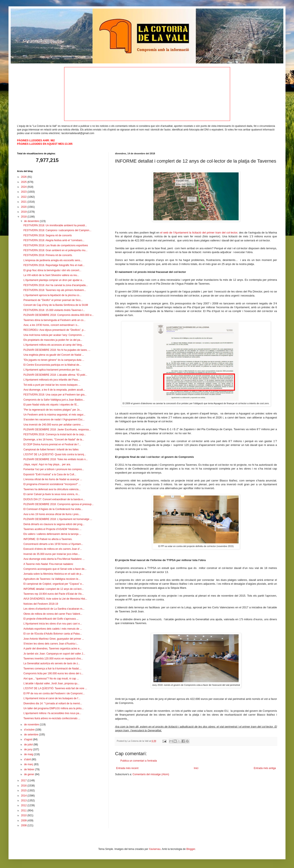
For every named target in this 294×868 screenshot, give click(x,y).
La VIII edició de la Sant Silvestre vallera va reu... (51, 275)
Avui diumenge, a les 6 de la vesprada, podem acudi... (54, 390)
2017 (24, 781)
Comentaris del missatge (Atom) (151, 774)
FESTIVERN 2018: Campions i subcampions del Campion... (57, 230)
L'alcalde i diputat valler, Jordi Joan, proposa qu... (51, 683)
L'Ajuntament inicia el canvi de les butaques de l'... (52, 698)
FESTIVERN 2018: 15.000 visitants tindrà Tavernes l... (54, 310)
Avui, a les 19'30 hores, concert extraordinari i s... (51, 325)
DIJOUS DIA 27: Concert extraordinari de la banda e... (54, 499)
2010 (24, 815)
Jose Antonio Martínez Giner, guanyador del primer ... (54, 639)
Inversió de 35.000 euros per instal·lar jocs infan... (52, 554)
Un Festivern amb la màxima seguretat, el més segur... (54, 415)
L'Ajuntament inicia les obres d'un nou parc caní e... (53, 624)
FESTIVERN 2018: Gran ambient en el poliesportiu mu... (55, 250)
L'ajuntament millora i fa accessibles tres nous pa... (52, 713)
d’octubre (30, 730)
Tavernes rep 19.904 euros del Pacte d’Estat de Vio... (54, 594)
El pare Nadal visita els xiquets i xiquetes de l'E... (51, 405)
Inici (196, 768)
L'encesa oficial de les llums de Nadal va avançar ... (53, 479)
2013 (24, 801)
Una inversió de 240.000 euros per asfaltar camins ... (53, 425)
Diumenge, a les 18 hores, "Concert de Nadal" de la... (54, 440)
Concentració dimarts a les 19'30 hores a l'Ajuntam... (53, 544)
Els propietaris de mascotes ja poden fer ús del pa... (53, 340)
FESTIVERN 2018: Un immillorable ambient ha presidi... (55, 225)
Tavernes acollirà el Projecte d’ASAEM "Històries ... (52, 529)
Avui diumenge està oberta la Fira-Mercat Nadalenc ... (54, 559)
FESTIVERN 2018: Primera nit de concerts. (48, 255)
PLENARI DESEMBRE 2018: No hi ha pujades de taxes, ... (57, 350)
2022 (24, 197)
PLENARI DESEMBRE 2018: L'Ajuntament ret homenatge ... (58, 519)
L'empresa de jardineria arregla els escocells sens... (53, 260)
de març (29, 764)
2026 (24, 177)
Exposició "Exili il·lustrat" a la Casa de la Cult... (50, 474)
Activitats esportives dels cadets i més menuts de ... (53, 629)
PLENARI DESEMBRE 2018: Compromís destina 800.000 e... (59, 315)
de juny (29, 749)
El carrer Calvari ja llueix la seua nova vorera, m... (52, 494)
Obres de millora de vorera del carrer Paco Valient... (53, 614)
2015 (24, 791)
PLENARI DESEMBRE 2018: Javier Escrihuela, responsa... (57, 430)
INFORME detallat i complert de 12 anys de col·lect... (53, 589)
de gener (30, 774)
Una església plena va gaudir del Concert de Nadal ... (54, 355)
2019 (24, 212)
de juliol (29, 745)
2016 (24, 786)
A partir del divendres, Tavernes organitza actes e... (53, 649)
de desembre (32, 221)
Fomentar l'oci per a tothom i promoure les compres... (54, 469)
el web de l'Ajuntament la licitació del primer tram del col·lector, (199, 233)
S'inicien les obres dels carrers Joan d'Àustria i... (51, 644)
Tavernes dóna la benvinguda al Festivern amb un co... (55, 320)
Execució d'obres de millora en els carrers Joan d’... (53, 549)
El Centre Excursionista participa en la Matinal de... (52, 365)
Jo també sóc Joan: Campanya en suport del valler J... (54, 654)
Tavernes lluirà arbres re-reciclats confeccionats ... (52, 718)
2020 (24, 207)
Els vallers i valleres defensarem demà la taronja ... (52, 534)
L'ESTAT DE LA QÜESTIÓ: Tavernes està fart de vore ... (55, 688)
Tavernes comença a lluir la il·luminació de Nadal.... (53, 669)
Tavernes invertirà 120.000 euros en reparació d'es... (53, 659)
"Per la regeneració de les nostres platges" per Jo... (53, 410)
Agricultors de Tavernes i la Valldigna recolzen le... (52, 579)
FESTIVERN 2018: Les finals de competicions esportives (56, 245)
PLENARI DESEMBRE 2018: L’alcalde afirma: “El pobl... (55, 375)
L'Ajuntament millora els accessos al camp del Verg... (54, 345)
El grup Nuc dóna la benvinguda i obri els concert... (52, 270)
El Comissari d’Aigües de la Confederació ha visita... (53, 509)
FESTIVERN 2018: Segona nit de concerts (48, 235)
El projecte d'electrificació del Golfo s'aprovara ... (51, 619)
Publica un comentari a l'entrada (139, 761)
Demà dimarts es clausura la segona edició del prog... (54, 524)
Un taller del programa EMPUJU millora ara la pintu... (54, 708)
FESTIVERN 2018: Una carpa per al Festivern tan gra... (55, 395)
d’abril (28, 759)
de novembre (32, 725)
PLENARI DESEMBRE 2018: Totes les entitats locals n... (56, 459)
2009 (24, 821)
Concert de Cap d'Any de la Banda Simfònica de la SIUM (56, 305)
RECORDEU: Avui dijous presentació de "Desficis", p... (55, 330)
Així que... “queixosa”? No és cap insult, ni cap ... (51, 679)
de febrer (30, 769)
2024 (24, 187)
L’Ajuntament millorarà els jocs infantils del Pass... (52, 380)
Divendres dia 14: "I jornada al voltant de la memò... (53, 703)
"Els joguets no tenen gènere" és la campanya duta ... (54, 360)
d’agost (29, 739)
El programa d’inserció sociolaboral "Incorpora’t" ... (52, 484)
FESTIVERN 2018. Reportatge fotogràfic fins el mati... (54, 265)
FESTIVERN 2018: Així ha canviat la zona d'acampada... (56, 285)
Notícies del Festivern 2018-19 (41, 604)
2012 (24, 805)
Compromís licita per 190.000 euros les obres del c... (53, 673)
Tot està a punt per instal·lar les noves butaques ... (52, 385)
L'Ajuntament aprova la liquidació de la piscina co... (52, 295)
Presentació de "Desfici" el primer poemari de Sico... (53, 300)
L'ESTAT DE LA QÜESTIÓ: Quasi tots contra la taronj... (55, 454)
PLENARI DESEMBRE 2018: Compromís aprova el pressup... (58, 504)
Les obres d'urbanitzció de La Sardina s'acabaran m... (54, 609)
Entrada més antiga (265, 768)
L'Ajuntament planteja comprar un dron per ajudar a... (54, 280)
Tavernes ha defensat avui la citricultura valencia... (52, 489)
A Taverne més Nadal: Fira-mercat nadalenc (48, 564)
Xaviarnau (155, 849)
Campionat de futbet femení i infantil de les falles (51, 450)
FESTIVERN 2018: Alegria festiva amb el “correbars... (54, 240)
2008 (24, 825)
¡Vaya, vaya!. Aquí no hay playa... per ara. (47, 464)
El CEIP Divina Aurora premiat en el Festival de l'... (52, 444)
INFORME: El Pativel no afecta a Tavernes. (48, 539)
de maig (29, 754)
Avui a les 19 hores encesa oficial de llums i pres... (52, 514)
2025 (24, 182)
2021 (24, 202)
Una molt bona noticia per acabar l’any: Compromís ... (54, 335)
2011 (24, 811)
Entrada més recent (127, 768)
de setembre (32, 735)
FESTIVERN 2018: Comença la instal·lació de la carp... (55, 434)
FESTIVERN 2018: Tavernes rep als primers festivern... (55, 290)
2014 (24, 796)
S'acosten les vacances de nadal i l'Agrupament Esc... (54, 420)
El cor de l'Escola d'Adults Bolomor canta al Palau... (53, 634)
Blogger (191, 849)
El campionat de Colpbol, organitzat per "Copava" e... (54, 584)
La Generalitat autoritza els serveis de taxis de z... (52, 663)
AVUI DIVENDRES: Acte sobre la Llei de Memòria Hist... (55, 599)
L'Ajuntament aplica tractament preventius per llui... (52, 370)
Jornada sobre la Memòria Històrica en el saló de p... (53, 574)
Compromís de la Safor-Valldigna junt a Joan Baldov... (54, 400)
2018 (24, 217)
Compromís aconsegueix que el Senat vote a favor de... (55, 569)
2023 (24, 192)
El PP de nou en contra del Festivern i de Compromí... (54, 693)
